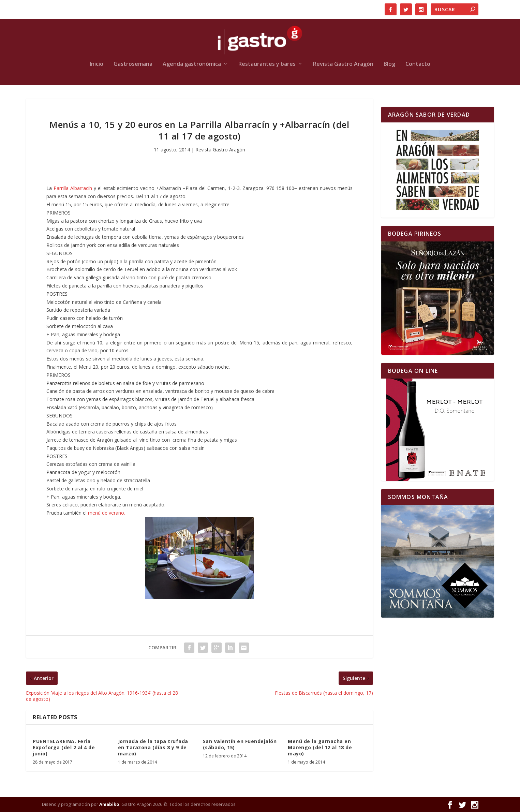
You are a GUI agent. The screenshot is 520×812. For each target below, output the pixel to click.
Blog (389, 64)
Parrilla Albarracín (73, 188)
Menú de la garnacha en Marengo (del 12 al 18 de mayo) (320, 747)
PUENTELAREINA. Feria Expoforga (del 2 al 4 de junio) (64, 747)
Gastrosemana (133, 64)
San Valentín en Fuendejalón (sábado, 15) (240, 744)
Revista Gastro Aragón (343, 64)
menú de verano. (107, 513)
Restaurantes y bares (267, 64)
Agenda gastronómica (192, 64)
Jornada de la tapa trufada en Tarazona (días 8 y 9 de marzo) (153, 747)
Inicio (96, 64)
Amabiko (109, 804)
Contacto (418, 64)
